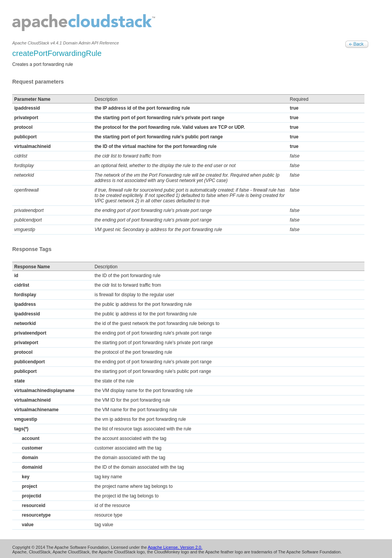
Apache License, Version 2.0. (175, 547)
